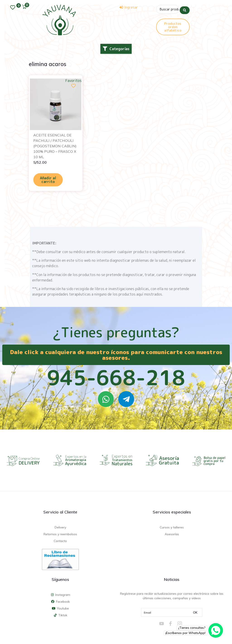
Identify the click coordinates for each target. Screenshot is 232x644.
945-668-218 (116, 378)
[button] (116, 49)
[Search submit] (185, 9)
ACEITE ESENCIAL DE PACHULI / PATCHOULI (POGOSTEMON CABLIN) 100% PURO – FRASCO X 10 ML (55, 146)
